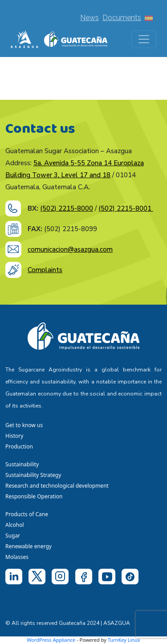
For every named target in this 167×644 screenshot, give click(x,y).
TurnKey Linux (124, 640)
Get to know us (24, 425)
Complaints (45, 270)
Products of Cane (27, 514)
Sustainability (22, 464)
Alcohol (15, 525)
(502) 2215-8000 (67, 208)
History (14, 436)
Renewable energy (29, 546)
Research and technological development (58, 486)
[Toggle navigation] (144, 39)
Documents (122, 18)
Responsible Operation (35, 496)
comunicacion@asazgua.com (70, 249)
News (90, 18)
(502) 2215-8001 (126, 208)
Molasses (17, 557)
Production (19, 446)
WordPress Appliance (51, 640)
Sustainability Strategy (33, 475)
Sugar (13, 536)
